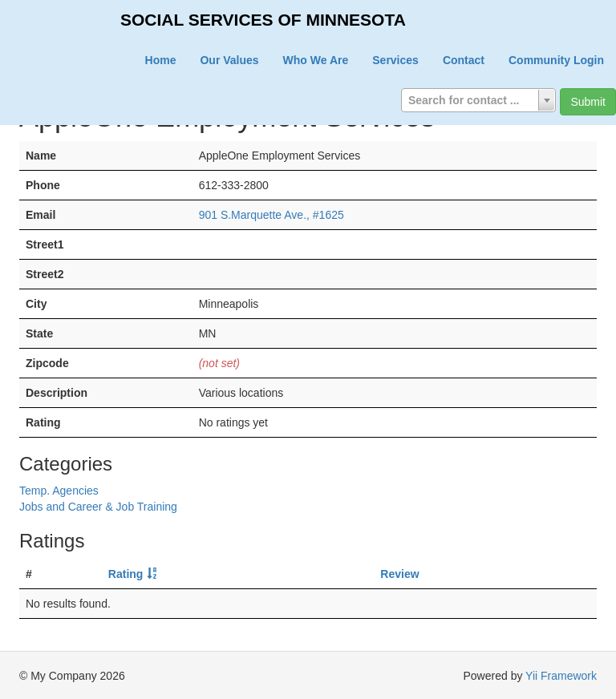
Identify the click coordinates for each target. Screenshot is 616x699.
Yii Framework (561, 676)
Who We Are (316, 60)
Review (399, 574)
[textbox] (479, 100)
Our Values (229, 60)
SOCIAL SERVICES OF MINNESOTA (263, 20)
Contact (464, 60)
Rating (126, 574)
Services (395, 60)
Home (161, 60)
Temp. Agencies (59, 491)
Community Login (556, 60)
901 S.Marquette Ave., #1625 (272, 215)
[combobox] (479, 100)
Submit (588, 102)
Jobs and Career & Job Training (98, 507)
